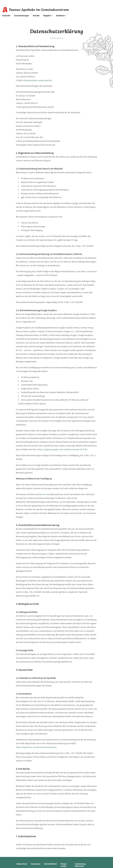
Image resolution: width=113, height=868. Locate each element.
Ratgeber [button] (48, 16)
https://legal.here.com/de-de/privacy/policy (36, 747)
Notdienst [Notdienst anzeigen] (61, 16)
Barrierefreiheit (50, 864)
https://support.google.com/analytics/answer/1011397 (62, 449)
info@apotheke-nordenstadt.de (37, 80)
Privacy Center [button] (64, 865)
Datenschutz (22, 864)
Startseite (6, 16)
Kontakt (36, 16)
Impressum (36, 864)
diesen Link (44, 494)
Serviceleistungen (22, 16)
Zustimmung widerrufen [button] (80, 865)
